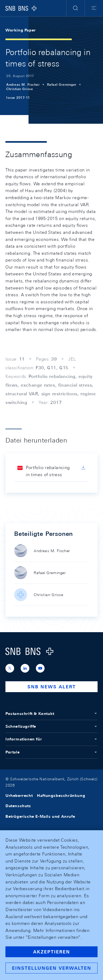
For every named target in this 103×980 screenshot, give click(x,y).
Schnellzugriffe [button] (51, 726)
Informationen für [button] (51, 739)
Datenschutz (18, 806)
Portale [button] (51, 752)
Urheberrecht (19, 796)
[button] (75, 8)
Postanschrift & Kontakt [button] (51, 714)
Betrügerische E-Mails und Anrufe (40, 816)
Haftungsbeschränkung (61, 796)
